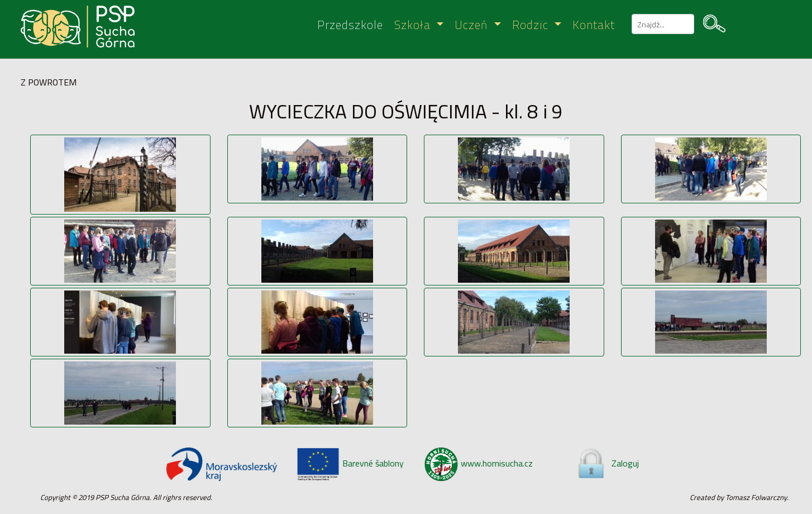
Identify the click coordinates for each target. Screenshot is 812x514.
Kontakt (594, 25)
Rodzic (532, 25)
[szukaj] (662, 24)
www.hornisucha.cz (479, 463)
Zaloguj (607, 463)
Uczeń (473, 25)
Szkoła (414, 25)
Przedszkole (350, 25)
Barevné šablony (350, 463)
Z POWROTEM (49, 82)
